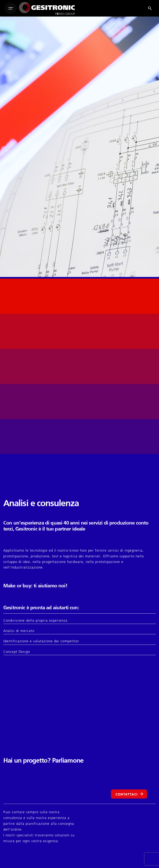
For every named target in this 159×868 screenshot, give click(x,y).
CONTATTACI (130, 794)
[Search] (150, 8)
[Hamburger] (11, 8)
